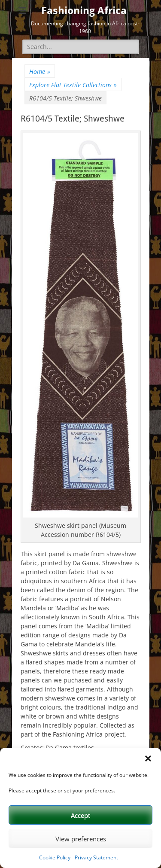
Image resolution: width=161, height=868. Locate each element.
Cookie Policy (55, 857)
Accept (80, 815)
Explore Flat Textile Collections (73, 85)
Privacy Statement (96, 857)
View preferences (81, 839)
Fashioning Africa (84, 11)
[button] (148, 758)
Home (40, 72)
